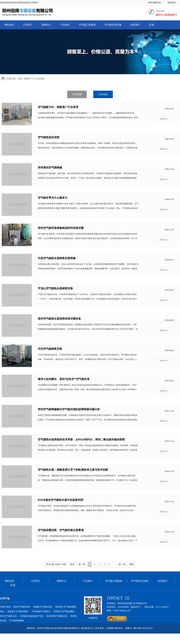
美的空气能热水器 (22, 607)
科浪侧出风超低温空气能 (31, 616)
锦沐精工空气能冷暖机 (18, 611)
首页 (20, 79)
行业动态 (40, 79)
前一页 (82, 564)
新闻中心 (46, 25)
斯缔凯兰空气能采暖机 (64, 611)
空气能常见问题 (113, 25)
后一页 (122, 564)
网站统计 (119, 628)
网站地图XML (155, 3)
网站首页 (9, 25)
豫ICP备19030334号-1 (143, 628)
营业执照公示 (87, 628)
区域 (151, 25)
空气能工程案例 (87, 25)
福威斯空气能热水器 (43, 607)
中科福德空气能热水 (41, 611)
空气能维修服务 (17, 621)
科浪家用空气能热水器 (57, 616)
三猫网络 (110, 628)
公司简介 (28, 25)
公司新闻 (77, 94)
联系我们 (172, 3)
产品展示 (65, 25)
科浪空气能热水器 (8, 616)
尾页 (132, 564)
